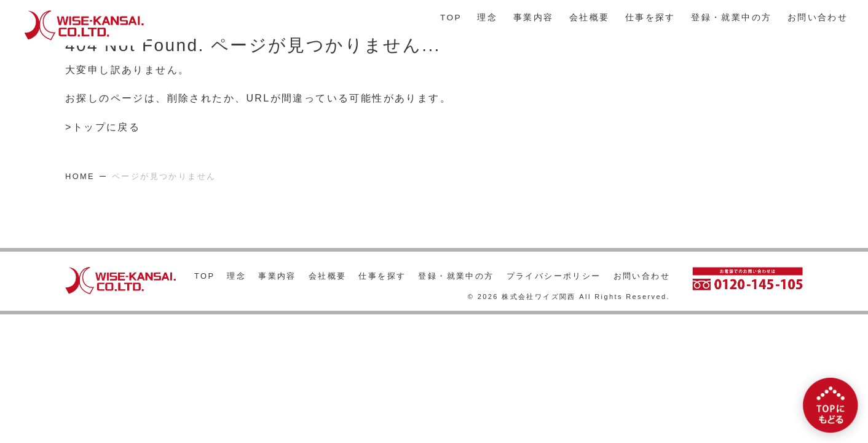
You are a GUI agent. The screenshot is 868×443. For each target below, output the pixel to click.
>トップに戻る (103, 128)
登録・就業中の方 (731, 18)
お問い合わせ (818, 18)
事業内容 (534, 18)
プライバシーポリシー (554, 276)
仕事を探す (650, 18)
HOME (80, 176)
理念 (487, 18)
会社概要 (590, 18)
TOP (451, 18)
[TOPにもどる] (831, 405)
